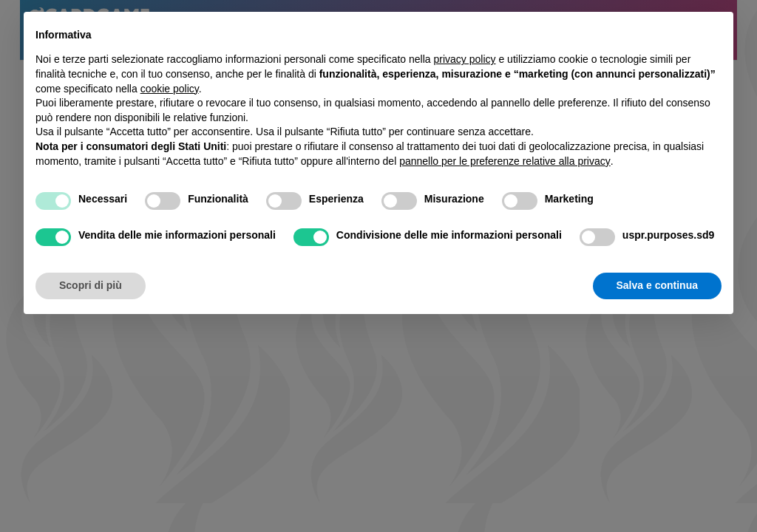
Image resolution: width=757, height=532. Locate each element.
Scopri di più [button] (91, 285)
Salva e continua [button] (657, 285)
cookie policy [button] (170, 89)
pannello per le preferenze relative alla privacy (505, 161)
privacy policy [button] (465, 59)
